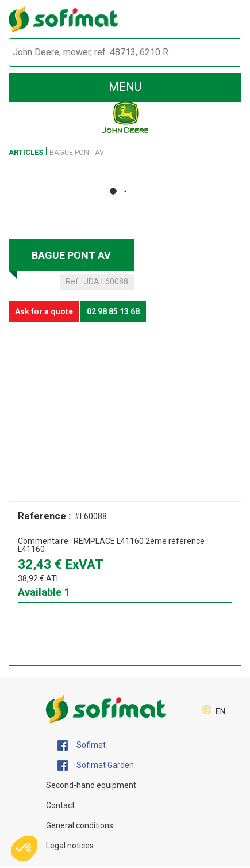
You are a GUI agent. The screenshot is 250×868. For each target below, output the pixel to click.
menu (125, 87)
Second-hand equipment (91, 785)
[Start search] (219, 53)
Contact (60, 805)
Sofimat (82, 745)
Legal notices (70, 846)
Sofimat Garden (96, 766)
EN (220, 711)
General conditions (80, 825)
